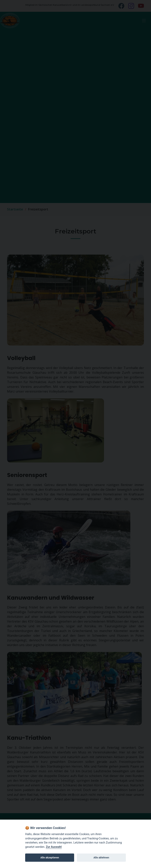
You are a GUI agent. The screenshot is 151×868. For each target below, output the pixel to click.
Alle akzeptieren (50, 858)
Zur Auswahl (54, 847)
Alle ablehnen (101, 858)
